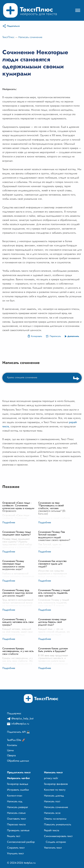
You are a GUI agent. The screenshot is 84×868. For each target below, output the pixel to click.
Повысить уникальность (58, 824)
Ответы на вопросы (55, 819)
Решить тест (14, 836)
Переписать (55, 336)
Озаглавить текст (17, 819)
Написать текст (53, 772)
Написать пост (52, 801)
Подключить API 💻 (18, 732)
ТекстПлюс (8, 37)
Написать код (15, 801)
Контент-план (15, 796)
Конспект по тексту (55, 790)
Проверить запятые (18, 830)
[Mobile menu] (78, 10)
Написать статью (16, 813)
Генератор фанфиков (56, 784)
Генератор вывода (18, 784)
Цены (10, 750)
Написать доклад (54, 796)
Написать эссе (52, 813)
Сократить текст (16, 848)
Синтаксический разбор (21, 842)
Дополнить (73, 336)
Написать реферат (17, 807)
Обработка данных (18, 761)
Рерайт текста (52, 830)
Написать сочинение (30, 37)
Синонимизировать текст (58, 836)
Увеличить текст (53, 848)
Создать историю (56, 842)
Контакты (12, 745)
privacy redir (51, 778)
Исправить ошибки (18, 790)
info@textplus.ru (20, 724)
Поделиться (13, 26)
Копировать (37, 336)
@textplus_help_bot (22, 718)
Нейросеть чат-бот (18, 778)
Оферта (11, 755)
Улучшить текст (15, 853)
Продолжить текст (19, 772)
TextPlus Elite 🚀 (16, 740)
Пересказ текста (16, 824)
